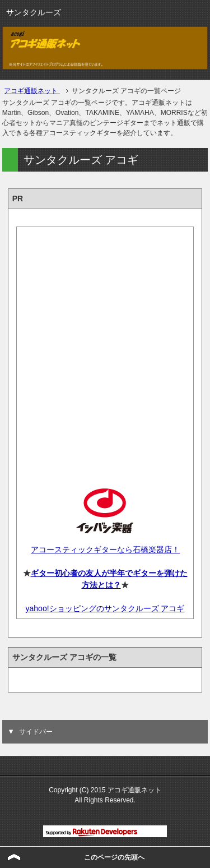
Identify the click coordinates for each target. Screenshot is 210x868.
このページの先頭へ (114, 857)
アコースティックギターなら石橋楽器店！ (105, 550)
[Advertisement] (105, 348)
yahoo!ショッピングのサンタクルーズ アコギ (105, 608)
